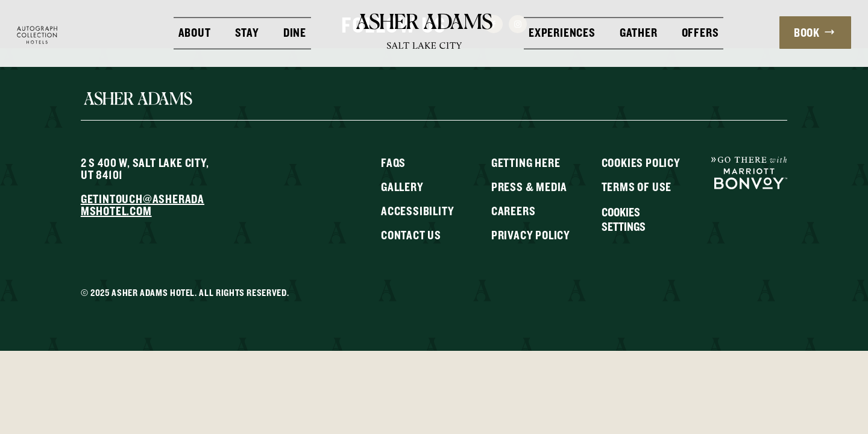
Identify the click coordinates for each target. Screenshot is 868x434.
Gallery (402, 187)
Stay (247, 32)
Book (814, 32)
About (195, 32)
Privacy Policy (531, 235)
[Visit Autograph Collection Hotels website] (37, 34)
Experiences (562, 32)
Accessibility (417, 211)
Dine (295, 32)
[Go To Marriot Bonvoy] (749, 172)
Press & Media (529, 187)
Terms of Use (637, 187)
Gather (639, 32)
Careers (514, 211)
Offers (700, 32)
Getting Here (526, 162)
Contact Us (411, 235)
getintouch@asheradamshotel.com (143, 205)
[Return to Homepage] (425, 31)
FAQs (393, 162)
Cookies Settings (624, 219)
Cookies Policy (641, 162)
